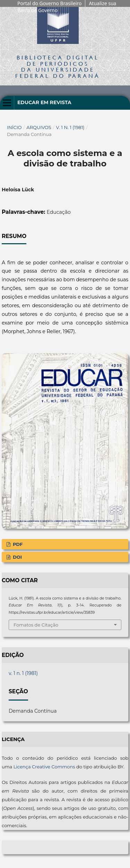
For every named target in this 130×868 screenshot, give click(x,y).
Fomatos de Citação (36, 625)
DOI (17, 557)
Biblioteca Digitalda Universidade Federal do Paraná (58, 66)
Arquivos (39, 127)
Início (14, 127)
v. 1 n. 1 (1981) (70, 127)
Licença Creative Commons (44, 767)
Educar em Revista (44, 102)
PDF (17, 544)
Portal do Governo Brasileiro (49, 3)
